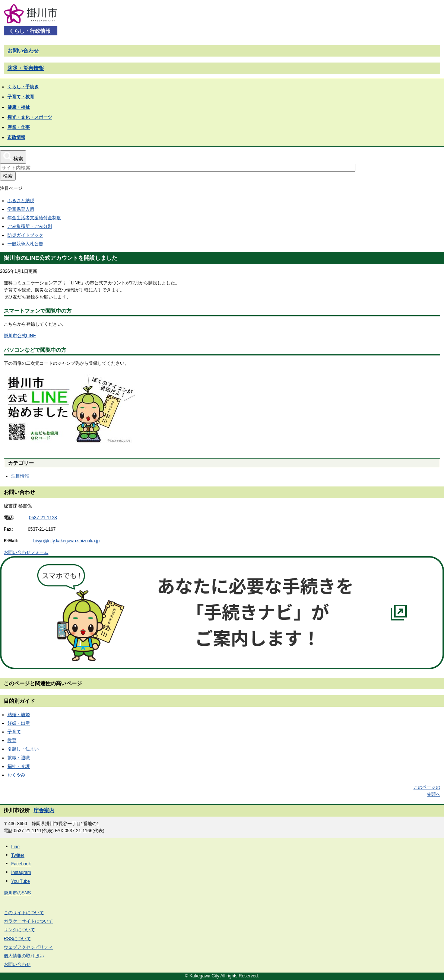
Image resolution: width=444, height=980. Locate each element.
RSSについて (17, 939)
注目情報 (20, 476)
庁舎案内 (44, 810)
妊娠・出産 (19, 723)
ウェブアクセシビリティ (28, 947)
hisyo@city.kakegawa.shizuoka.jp (66, 541)
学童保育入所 (21, 209)
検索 (8, 176)
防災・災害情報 (26, 68)
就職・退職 (19, 758)
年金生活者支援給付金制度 (34, 218)
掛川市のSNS (17, 893)
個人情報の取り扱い (24, 956)
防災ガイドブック (25, 235)
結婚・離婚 (19, 715)
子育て (14, 732)
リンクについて (19, 930)
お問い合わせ (23, 51)
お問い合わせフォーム (26, 552)
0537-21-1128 (43, 518)
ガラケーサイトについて (28, 921)
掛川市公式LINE (20, 336)
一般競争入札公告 (25, 244)
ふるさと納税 (21, 201)
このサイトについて (24, 913)
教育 (12, 740)
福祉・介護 (19, 766)
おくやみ (16, 775)
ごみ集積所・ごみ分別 (30, 226)
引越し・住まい (23, 749)
